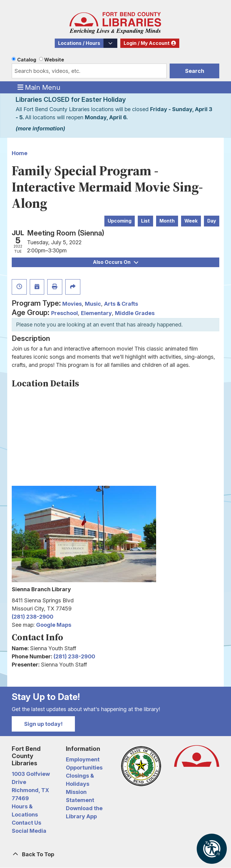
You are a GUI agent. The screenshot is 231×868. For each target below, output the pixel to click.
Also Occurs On (115, 262)
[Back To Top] (115, 854)
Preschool (65, 313)
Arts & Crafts (121, 304)
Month (167, 221)
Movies (72, 304)
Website (54, 60)
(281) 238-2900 (32, 617)
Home (20, 153)
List (145, 221)
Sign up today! (43, 724)
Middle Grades (135, 313)
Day (212, 221)
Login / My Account (147, 43)
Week (191, 221)
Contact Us (26, 823)
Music (93, 304)
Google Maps (54, 625)
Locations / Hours (79, 43)
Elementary (96, 313)
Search (195, 71)
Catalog (27, 60)
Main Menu (39, 87)
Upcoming (120, 221)
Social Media (29, 831)
